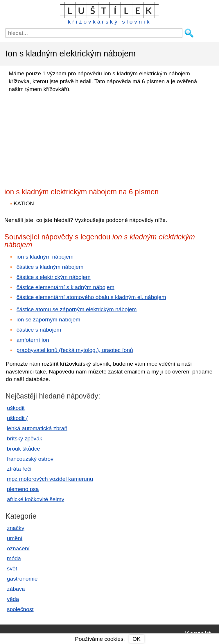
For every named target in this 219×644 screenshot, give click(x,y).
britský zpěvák (25, 438)
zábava (16, 589)
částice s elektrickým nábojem (54, 277)
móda (14, 558)
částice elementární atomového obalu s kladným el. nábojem (91, 297)
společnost (20, 609)
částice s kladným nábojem (50, 267)
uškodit (16, 408)
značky (16, 528)
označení (18, 548)
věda (13, 599)
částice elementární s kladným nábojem (65, 287)
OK (137, 639)
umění (15, 538)
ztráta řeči (19, 469)
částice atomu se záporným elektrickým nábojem (77, 309)
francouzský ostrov (30, 459)
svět (12, 569)
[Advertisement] (55, 138)
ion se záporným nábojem (49, 320)
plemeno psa (23, 489)
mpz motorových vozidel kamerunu (50, 479)
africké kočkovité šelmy (36, 499)
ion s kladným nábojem (45, 257)
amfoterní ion (33, 340)
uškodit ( (18, 418)
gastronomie (22, 579)
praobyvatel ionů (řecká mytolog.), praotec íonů (75, 350)
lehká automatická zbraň (37, 428)
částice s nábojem (39, 330)
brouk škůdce (24, 449)
